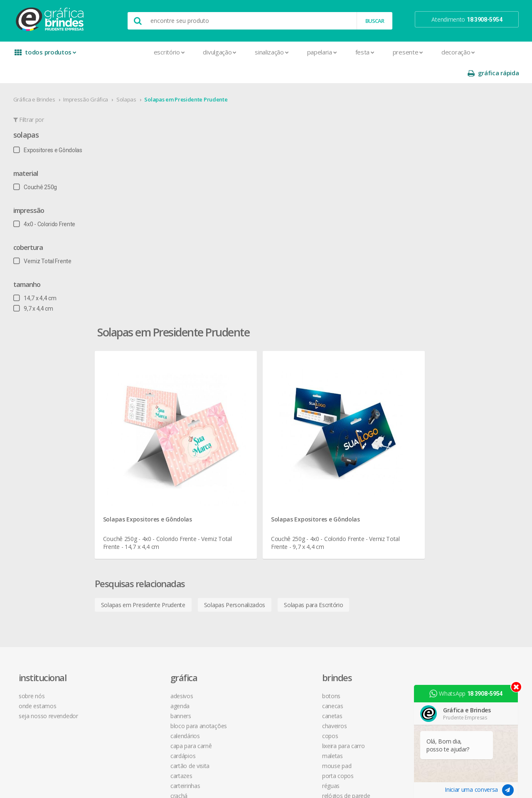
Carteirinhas (140, 525)
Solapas (130, 79)
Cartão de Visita (145, 505)
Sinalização (214, 52)
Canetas (235, 455)
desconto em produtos (454, 512)
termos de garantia (349, 445)
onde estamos (44, 445)
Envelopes (138, 545)
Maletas (235, 495)
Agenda (135, 445)
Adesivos (137, 435)
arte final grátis (443, 502)
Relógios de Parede (249, 535)
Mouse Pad (239, 505)
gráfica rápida (490, 52)
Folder (133, 565)
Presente (351, 52)
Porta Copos (241, 515)
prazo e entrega (345, 455)
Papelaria (265, 52)
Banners (135, 455)
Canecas (235, 445)
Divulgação (163, 52)
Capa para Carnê (146, 485)
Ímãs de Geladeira (148, 575)
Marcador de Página (151, 585)
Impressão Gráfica (89, 79)
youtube (440, 456)
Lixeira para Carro (246, 485)
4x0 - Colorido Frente (48, 203)
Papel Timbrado (145, 605)
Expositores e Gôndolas (51, 129)
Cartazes (136, 515)
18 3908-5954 (347, 520)
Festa (308, 52)
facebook (441, 435)
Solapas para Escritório (360, 332)
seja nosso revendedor (55, 455)
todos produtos (47, 55)
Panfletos (137, 595)
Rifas (131, 655)
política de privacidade (353, 465)
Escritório (112, 52)
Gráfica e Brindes (38, 79)
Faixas (133, 555)
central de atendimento (355, 435)
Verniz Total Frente (46, 240)
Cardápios (138, 495)
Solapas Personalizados (281, 332)
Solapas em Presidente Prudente (190, 79)
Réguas (234, 525)
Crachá (134, 535)
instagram (442, 446)
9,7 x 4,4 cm (37, 288)
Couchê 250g (38, 166)
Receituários (140, 645)
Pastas (134, 615)
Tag (129, 695)
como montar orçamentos (359, 475)
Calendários (140, 475)
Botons (234, 435)
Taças (232, 555)
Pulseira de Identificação (156, 635)
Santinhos (138, 675)
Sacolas (135, 665)
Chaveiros (237, 465)
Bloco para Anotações (153, 465)
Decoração (401, 52)
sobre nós (38, 435)
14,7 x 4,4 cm (38, 277)
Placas (133, 625)
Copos (233, 475)
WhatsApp (469, 694)
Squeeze (236, 545)
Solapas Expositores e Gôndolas (194, 243)
